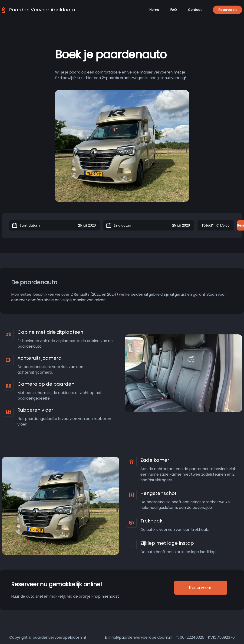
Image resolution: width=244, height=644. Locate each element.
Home (154, 10)
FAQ (174, 10)
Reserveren (228, 10)
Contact (195, 10)
